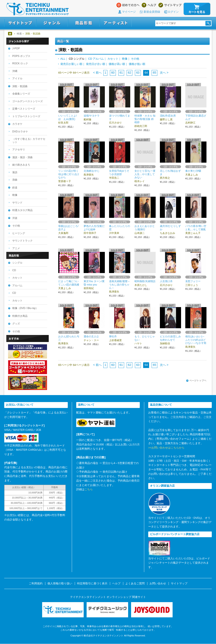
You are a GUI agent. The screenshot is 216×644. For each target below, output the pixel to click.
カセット (113, 59)
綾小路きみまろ (21, 165)
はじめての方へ (128, 5)
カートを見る (197, 9)
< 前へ (97, 73)
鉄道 (15, 188)
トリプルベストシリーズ (26, 116)
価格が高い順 (117, 64)
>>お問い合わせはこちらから (166, 448)
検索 (19, 34)
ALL (63, 59)
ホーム (10, 34)
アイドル (17, 78)
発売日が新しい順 (71, 64)
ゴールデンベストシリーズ (28, 101)
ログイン (173, 12)
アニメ (16, 248)
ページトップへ (196, 381)
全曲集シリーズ (21, 94)
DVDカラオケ (20, 132)
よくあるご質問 (135, 584)
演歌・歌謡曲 (20, 86)
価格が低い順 (137, 64)
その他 (135, 59)
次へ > (164, 73)
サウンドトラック (22, 241)
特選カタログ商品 (22, 210)
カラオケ (17, 124)
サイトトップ (20, 23)
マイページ (129, 12)
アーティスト (116, 23)
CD (14, 270)
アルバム (17, 286)
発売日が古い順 (96, 64)
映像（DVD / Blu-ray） (25, 308)
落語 (15, 172)
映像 (125, 59)
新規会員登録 (152, 12)
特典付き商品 (20, 316)
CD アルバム (96, 59)
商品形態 (84, 23)
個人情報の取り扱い (60, 584)
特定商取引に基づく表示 (92, 584)
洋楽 (15, 218)
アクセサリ (19, 150)
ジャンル (52, 23)
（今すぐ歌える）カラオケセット (29, 141)
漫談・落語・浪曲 (22, 157)
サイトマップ (170, 5)
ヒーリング (19, 233)
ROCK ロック (20, 63)
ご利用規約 (36, 584)
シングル (17, 263)
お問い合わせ (158, 584)
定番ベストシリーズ (24, 109)
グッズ (16, 324)
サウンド (17, 203)
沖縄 (15, 71)
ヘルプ (149, 5)
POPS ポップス (21, 56)
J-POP (16, 48)
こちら (89, 489)
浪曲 (15, 180)
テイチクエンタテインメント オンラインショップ (37, 9)
